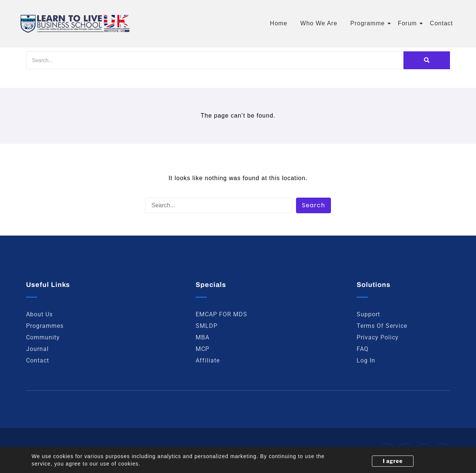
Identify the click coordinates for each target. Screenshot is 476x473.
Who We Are (319, 23)
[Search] (215, 60)
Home (279, 23)
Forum (409, 23)
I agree (393, 461)
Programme (369, 23)
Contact (441, 23)
